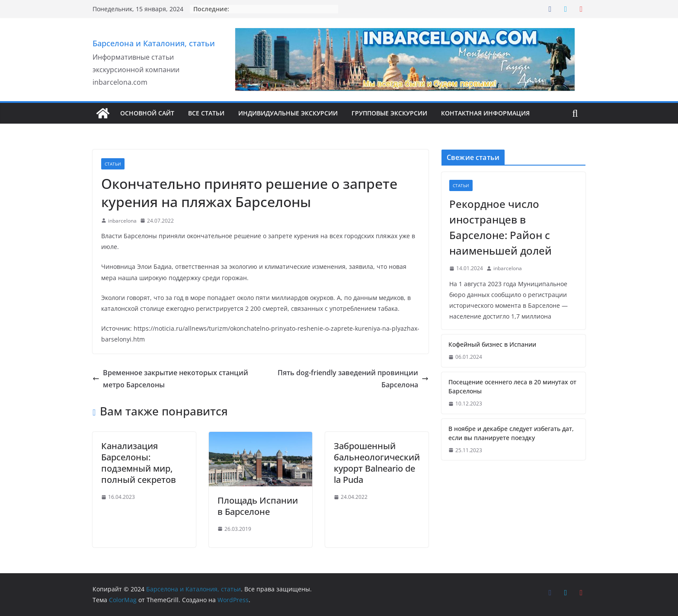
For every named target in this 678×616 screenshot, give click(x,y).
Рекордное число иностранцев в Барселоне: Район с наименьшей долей (501, 227)
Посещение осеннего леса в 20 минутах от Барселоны (512, 386)
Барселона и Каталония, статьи (154, 43)
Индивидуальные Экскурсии (288, 113)
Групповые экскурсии (389, 113)
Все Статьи (206, 113)
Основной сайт (147, 113)
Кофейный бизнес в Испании (492, 344)
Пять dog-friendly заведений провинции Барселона (353, 379)
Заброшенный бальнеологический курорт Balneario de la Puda (377, 463)
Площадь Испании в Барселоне (258, 506)
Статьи (113, 164)
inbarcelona (122, 221)
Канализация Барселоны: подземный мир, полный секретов (139, 463)
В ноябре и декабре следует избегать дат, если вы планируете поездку (511, 433)
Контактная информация (485, 113)
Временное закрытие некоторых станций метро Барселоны (170, 379)
